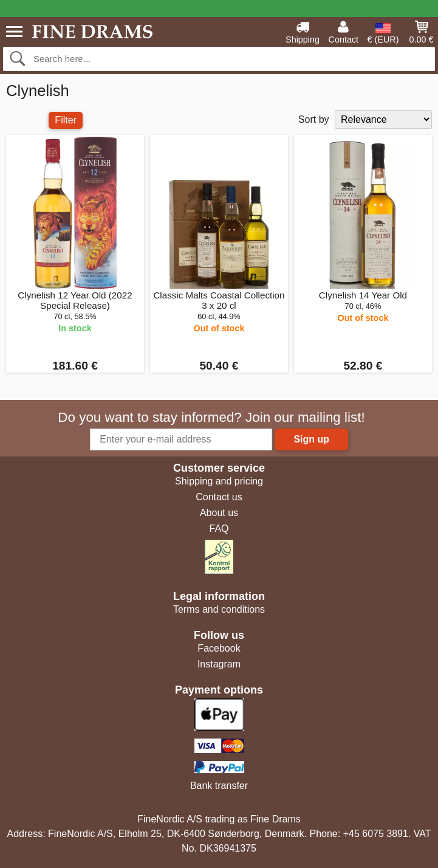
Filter (66, 120)
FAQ (219, 529)
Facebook (219, 648)
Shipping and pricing (219, 481)
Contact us (219, 497)
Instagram (219, 664)
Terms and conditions (219, 609)
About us (219, 513)
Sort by (314, 119)
